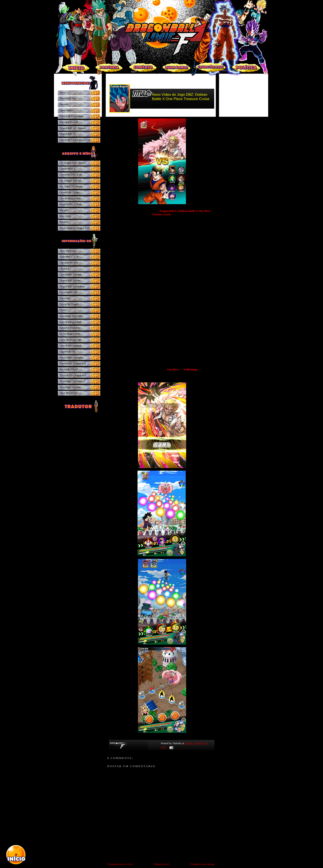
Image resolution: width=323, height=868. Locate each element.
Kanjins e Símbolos (70, 328)
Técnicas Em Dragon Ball (73, 375)
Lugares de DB (67, 352)
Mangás (64, 210)
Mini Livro (65, 216)
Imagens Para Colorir (71, 204)
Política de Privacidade (71, 116)
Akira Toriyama (68, 251)
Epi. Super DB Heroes (71, 186)
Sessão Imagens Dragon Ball (74, 228)
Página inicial (161, 864)
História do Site (68, 98)
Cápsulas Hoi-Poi (69, 263)
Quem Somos (66, 110)
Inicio (62, 93)
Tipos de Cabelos (68, 393)
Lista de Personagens (70, 346)
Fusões (63, 310)
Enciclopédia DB (68, 292)
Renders (64, 222)
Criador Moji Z (67, 169)
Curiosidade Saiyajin (70, 274)
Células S (64, 269)
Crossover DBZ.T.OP (71, 175)
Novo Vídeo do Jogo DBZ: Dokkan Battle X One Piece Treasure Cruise (181, 97)
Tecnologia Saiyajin (70, 387)
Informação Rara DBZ (71, 316)
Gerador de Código (69, 192)
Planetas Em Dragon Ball (73, 363)
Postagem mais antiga (202, 864)
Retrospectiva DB (69, 122)
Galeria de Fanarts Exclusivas (75, 140)
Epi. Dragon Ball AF (70, 181)
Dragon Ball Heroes (70, 280)
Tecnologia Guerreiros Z (72, 381)
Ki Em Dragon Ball (70, 334)
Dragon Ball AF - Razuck (73, 128)
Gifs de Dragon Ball (70, 198)
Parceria (64, 104)
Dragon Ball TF (68, 134)
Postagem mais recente (120, 864)
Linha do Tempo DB (70, 340)
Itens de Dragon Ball (70, 322)
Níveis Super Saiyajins (71, 358)
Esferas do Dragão (69, 304)
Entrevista (65, 298)
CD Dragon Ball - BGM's (73, 163)
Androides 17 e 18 (69, 257)
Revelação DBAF (69, 369)
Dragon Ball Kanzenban (72, 286)
